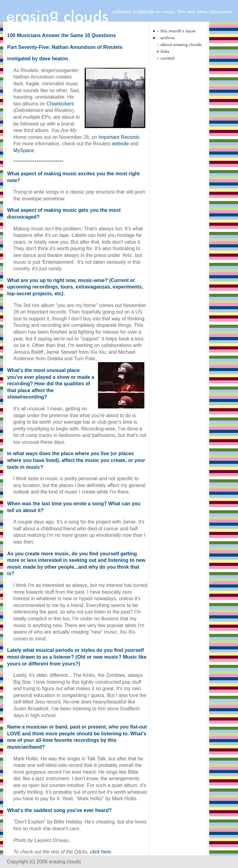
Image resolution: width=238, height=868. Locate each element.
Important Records (119, 137)
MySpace (24, 150)
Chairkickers (60, 104)
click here (101, 852)
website (120, 144)
